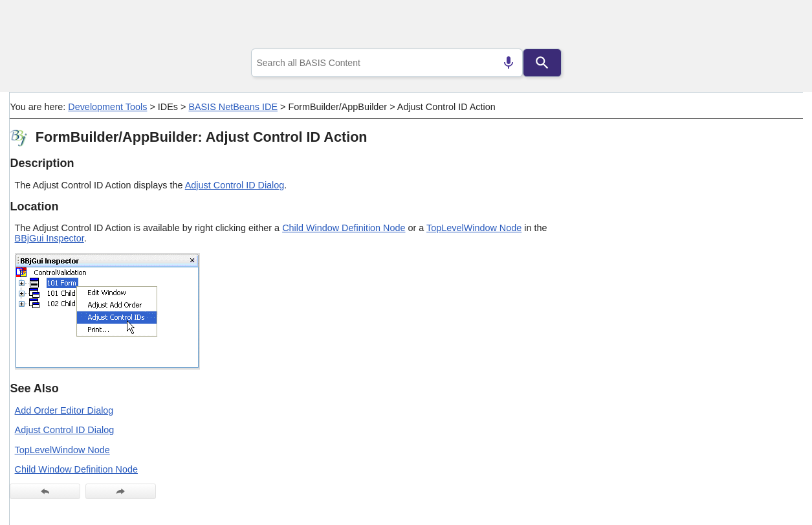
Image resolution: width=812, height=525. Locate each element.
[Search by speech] (509, 63)
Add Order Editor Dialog (64, 410)
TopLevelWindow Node (474, 228)
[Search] (542, 63)
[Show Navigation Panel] (777, 27)
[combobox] (387, 63)
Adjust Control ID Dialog (235, 185)
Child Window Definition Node (344, 228)
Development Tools (107, 107)
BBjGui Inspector (49, 238)
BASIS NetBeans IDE (233, 107)
